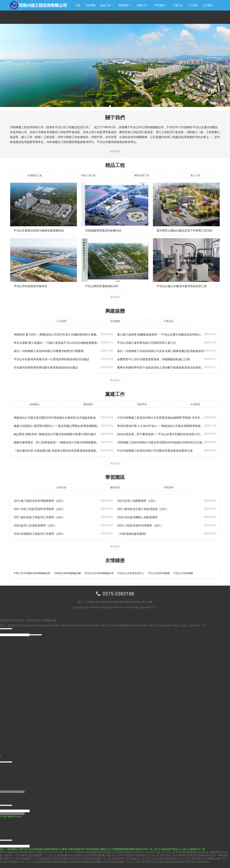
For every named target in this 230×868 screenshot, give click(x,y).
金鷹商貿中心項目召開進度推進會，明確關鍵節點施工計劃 (158, 359)
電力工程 (195, 175)
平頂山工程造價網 (183, 573)
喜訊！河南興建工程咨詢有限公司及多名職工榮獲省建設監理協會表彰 (166, 351)
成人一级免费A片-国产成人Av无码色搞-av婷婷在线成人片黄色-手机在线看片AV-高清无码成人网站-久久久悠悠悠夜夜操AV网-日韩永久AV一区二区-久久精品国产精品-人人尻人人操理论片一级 (103, 625)
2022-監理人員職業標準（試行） (140, 501)
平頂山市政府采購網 (159, 573)
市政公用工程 (88, 175)
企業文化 (178, 5)
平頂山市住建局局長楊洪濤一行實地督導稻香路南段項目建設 (56, 359)
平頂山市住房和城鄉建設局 (99, 573)
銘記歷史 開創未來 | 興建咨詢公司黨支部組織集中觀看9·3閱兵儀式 (60, 434)
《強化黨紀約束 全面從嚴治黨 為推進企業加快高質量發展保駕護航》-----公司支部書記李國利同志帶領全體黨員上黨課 (95, 450)
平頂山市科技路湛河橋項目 (33, 286)
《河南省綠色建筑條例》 (134, 534)
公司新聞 (61, 321)
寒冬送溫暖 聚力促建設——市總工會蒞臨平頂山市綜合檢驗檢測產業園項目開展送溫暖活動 (76, 343)
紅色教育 (195, 404)
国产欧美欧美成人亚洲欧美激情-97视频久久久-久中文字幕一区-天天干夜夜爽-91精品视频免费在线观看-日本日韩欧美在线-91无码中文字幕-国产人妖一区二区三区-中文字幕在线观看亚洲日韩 (102, 854)
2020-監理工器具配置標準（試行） (38, 525)
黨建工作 (142, 5)
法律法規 (61, 487)
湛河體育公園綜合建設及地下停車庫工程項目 (188, 230)
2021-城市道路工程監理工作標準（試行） (43, 517)
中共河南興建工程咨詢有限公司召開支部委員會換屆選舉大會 (160, 450)
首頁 (78, 5)
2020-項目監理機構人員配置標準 (140, 517)
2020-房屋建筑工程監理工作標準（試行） (43, 534)
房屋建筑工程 (35, 175)
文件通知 (208, 5)
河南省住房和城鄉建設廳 (67, 573)
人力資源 (193, 5)
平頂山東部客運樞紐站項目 (104, 286)
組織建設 (35, 404)
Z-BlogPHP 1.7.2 (148, 607)
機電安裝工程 (142, 175)
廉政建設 (88, 404)
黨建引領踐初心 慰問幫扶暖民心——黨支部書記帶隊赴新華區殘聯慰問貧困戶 (67, 426)
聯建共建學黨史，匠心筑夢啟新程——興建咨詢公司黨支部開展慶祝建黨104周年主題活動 (75, 442)
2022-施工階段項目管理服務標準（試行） (43, 501)
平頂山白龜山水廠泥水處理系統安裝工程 (185, 286)
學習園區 (160, 5)
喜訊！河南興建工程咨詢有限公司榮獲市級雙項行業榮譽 (53, 351)
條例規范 (115, 487)
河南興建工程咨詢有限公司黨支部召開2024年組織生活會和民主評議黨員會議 (171, 442)
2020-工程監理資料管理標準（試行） (143, 525)
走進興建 (90, 5)
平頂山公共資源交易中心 (131, 573)
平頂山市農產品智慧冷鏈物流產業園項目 (42, 230)
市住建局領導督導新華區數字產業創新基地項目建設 (50, 367)
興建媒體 (124, 5)
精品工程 (106, 5)
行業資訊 (169, 321)
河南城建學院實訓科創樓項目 (106, 230)
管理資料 (169, 487)
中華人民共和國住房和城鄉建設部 (32, 573)
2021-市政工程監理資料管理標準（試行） (43, 509)
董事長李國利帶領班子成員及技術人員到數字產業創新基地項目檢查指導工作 (171, 367)
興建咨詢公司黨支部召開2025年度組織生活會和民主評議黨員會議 (60, 418)
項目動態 (115, 321)
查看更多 (115, 151)
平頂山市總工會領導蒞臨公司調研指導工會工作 (150, 343)
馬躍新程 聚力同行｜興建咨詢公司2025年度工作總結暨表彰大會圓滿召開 (65, 334)
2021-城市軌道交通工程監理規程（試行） (146, 509)
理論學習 (142, 404)
